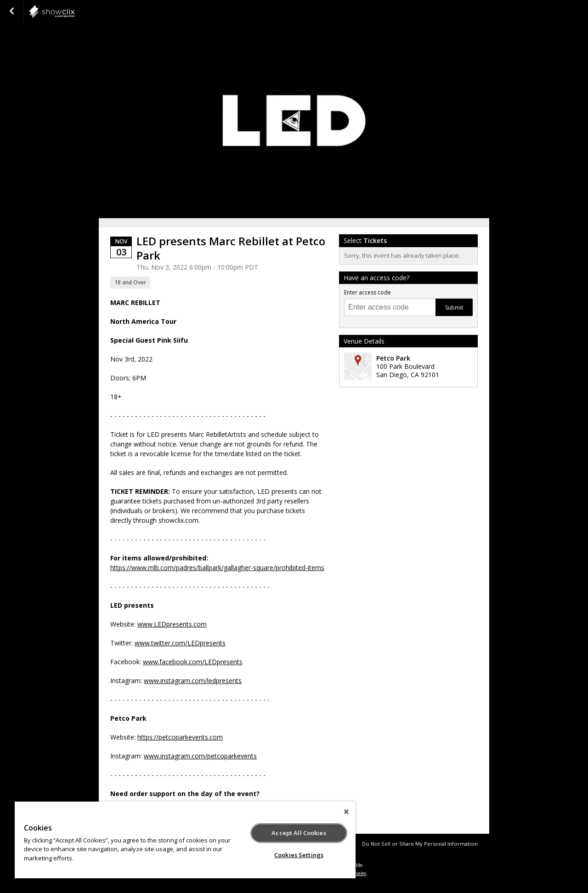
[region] (185, 840)
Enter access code (367, 292)
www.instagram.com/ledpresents (193, 681)
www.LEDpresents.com (172, 624)
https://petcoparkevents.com (180, 737)
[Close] (346, 812)
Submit (454, 308)
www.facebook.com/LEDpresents (193, 662)
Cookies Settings (299, 855)
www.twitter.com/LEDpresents (180, 643)
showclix (74, 11)
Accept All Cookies (299, 833)
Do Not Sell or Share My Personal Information (420, 844)
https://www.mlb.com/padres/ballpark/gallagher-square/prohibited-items (217, 568)
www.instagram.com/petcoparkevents (200, 756)
